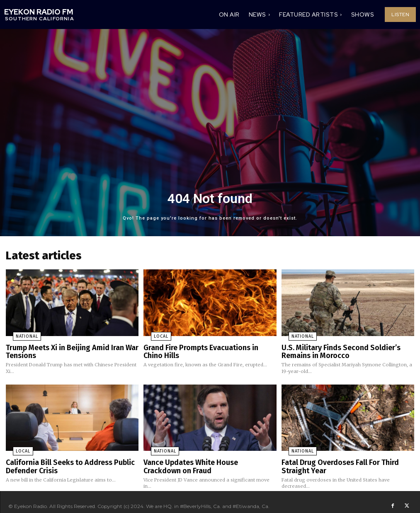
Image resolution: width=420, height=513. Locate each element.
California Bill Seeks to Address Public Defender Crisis (63, 460)
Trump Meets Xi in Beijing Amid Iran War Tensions (64, 348)
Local (153, 334)
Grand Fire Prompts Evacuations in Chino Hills (204, 348)
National (19, 334)
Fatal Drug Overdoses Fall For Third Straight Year (347, 460)
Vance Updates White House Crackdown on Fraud (208, 460)
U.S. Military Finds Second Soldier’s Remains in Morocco (347, 348)
